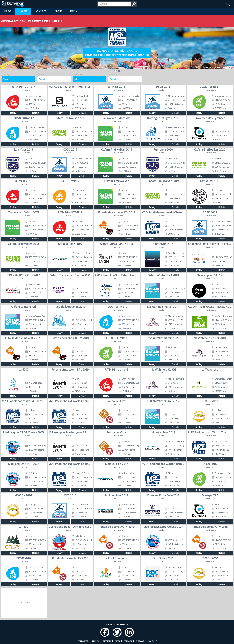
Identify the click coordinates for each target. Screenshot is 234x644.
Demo (73, 11)
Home (8, 11)
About (58, 11)
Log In (229, 4)
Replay (13, 113)
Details (36, 113)
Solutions (41, 11)
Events (23, 11)
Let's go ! (57, 21)
